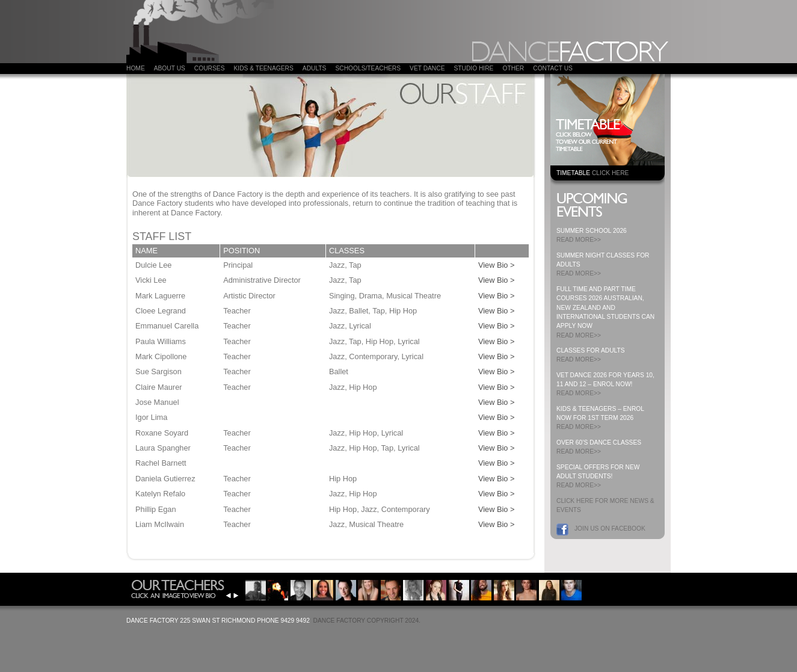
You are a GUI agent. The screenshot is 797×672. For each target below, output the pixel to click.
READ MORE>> (579, 240)
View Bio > (497, 265)
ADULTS (315, 68)
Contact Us (553, 68)
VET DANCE (427, 68)
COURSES (210, 68)
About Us (170, 68)
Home (136, 68)
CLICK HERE (610, 173)
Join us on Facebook (610, 529)
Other (513, 68)
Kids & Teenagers (263, 68)
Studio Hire (473, 68)
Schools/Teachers (368, 68)
